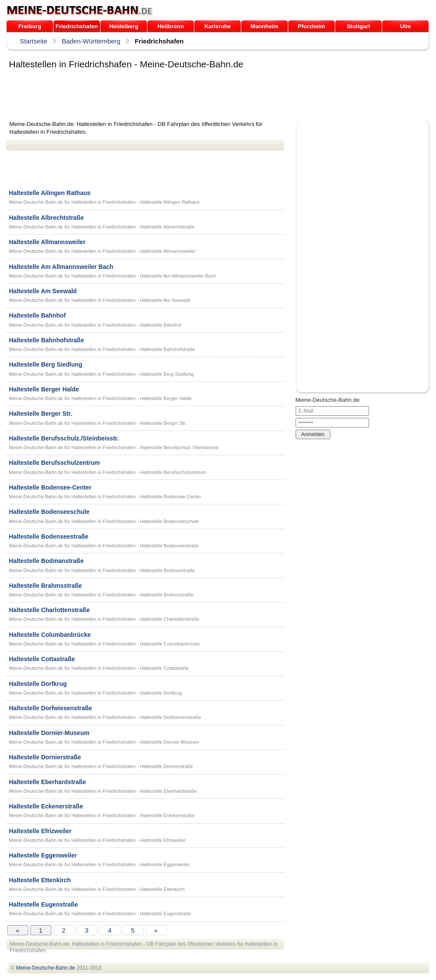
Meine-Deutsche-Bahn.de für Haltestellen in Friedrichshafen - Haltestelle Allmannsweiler (102, 251)
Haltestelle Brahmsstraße (46, 586)
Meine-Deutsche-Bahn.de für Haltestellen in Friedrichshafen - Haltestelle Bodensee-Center (105, 497)
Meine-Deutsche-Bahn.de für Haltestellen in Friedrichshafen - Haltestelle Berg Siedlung (102, 374)
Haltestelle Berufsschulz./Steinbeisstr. (64, 438)
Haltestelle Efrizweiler (40, 831)
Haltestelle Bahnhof (38, 315)
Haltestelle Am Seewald (43, 291)
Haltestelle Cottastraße (42, 659)
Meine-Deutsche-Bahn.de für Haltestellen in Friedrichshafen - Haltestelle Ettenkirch (97, 889)
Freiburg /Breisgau (30, 28)
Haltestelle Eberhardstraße (48, 782)
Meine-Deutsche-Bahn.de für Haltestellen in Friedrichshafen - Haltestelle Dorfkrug (96, 693)
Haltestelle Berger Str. (41, 414)
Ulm (405, 26)
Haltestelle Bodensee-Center (50, 487)
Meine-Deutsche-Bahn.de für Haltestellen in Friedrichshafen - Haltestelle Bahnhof (95, 325)
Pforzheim (311, 26)
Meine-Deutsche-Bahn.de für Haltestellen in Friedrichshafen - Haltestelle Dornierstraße (101, 766)
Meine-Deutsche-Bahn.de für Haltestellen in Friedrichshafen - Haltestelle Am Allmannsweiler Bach (113, 276)
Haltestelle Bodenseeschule (49, 512)
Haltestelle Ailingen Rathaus (50, 193)
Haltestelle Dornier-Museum (49, 733)
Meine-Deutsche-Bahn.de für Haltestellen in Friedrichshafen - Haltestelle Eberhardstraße (103, 791)
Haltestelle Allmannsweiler (47, 242)
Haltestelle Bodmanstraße (47, 561)
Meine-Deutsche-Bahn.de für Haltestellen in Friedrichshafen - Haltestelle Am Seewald (100, 300)
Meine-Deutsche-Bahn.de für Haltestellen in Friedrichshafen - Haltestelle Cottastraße (99, 668)
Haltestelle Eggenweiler (43, 855)
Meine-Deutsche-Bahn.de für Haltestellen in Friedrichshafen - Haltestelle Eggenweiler (100, 864)
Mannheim (264, 26)
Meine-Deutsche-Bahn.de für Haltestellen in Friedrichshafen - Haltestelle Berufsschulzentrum (108, 472)
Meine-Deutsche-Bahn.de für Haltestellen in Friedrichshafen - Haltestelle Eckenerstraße (102, 815)
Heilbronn (171, 26)
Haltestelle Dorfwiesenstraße (51, 708)
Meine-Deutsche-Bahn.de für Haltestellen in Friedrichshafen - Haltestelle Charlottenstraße (104, 619)
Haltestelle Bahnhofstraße (47, 340)
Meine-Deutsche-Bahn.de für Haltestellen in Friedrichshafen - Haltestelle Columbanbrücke (105, 644)
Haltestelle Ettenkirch (40, 880)
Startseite (34, 41)
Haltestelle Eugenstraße (44, 904)
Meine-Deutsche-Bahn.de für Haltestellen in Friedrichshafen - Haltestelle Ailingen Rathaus (104, 202)
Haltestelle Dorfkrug (38, 684)
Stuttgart (358, 26)
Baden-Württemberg (91, 41)
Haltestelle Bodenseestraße (49, 536)
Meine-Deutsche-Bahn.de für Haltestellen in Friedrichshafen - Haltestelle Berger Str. (98, 423)
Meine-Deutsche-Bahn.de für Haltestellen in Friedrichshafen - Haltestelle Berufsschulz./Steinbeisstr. (115, 447)
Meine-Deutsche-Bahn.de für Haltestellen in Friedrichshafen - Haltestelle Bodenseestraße (104, 546)
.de (80, 10)
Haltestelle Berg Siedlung (46, 364)
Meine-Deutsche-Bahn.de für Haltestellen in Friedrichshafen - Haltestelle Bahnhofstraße (102, 349)
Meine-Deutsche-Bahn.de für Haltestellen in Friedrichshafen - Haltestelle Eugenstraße (100, 914)
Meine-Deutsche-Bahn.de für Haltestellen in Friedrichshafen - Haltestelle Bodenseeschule (104, 521)
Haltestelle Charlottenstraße (50, 610)
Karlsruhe (218, 26)
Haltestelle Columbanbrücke (50, 635)
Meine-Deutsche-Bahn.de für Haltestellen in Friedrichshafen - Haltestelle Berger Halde (101, 398)
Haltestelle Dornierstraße (45, 757)
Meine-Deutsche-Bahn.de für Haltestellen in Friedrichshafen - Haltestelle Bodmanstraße (102, 570)
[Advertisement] (164, 96)
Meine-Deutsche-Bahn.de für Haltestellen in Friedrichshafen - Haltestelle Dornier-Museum (104, 742)
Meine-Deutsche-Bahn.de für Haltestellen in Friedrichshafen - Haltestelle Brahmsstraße (102, 595)
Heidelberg (124, 26)
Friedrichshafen (77, 26)
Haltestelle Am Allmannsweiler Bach (61, 267)
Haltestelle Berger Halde (44, 389)
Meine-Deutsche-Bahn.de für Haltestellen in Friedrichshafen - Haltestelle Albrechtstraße (102, 227)
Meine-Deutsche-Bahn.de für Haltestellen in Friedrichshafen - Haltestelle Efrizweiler (98, 840)
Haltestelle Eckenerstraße (46, 806)
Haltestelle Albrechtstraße (47, 218)
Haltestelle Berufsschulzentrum (55, 463)
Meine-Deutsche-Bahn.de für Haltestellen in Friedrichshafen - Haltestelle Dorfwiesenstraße (105, 717)
